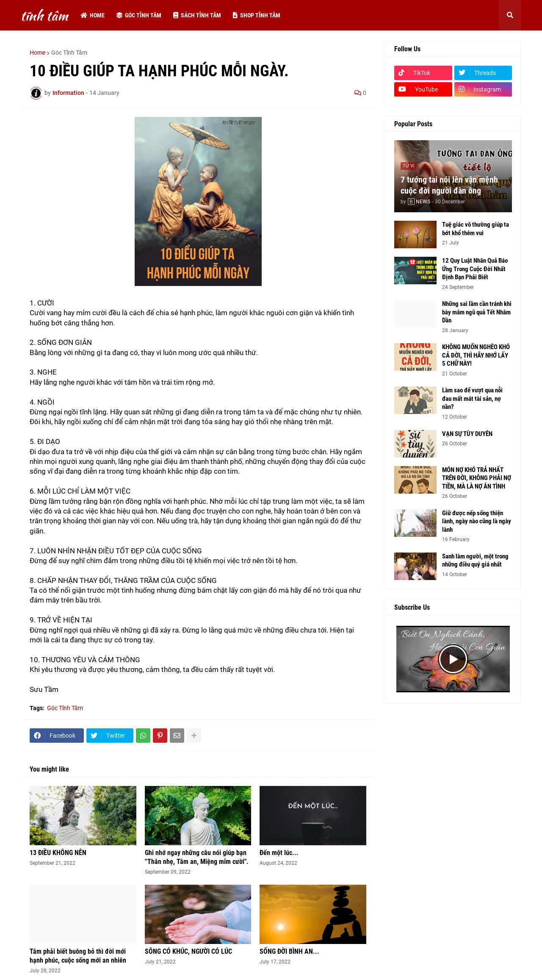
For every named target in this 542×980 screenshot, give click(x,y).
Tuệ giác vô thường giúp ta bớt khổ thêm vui (476, 229)
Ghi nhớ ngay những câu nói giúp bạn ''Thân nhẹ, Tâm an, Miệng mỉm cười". (197, 857)
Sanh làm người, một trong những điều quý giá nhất (475, 561)
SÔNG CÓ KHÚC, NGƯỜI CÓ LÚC (188, 951)
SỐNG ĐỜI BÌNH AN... (289, 951)
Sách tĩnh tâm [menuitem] (197, 15)
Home (37, 53)
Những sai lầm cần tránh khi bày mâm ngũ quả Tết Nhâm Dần (477, 312)
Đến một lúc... (279, 853)
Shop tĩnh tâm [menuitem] (257, 15)
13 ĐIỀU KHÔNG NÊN (58, 853)
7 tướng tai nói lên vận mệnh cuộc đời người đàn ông (449, 185)
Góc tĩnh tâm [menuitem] (139, 15)
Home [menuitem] (93, 15)
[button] (510, 15)
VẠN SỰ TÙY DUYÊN (467, 434)
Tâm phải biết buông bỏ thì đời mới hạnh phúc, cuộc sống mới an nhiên (78, 956)
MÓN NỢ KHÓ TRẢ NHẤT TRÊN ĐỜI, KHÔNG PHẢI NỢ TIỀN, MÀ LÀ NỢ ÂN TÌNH (477, 478)
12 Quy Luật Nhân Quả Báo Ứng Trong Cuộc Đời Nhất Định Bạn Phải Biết (475, 269)
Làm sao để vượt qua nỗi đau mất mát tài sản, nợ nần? (472, 398)
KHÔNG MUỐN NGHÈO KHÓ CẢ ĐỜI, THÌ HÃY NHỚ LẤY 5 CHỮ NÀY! (476, 355)
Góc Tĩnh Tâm (69, 53)
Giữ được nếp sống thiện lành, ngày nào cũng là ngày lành (477, 521)
